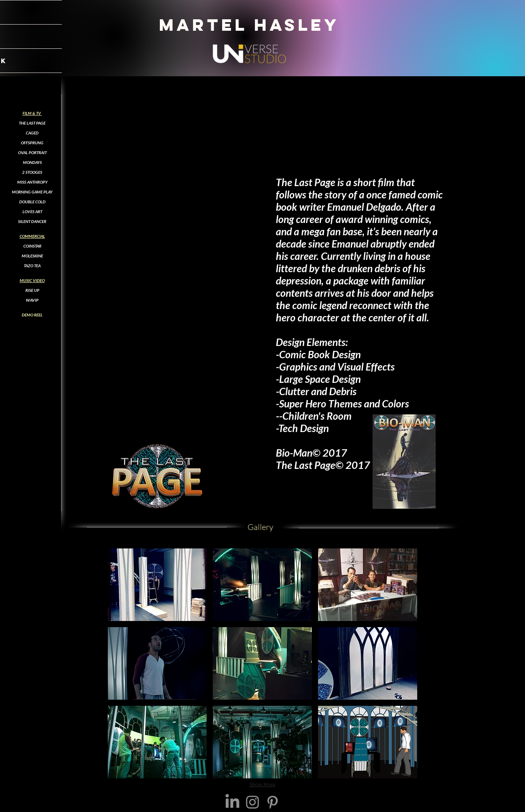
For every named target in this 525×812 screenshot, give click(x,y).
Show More (262, 785)
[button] (157, 585)
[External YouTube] (167, 159)
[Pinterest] (273, 802)
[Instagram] (252, 802)
